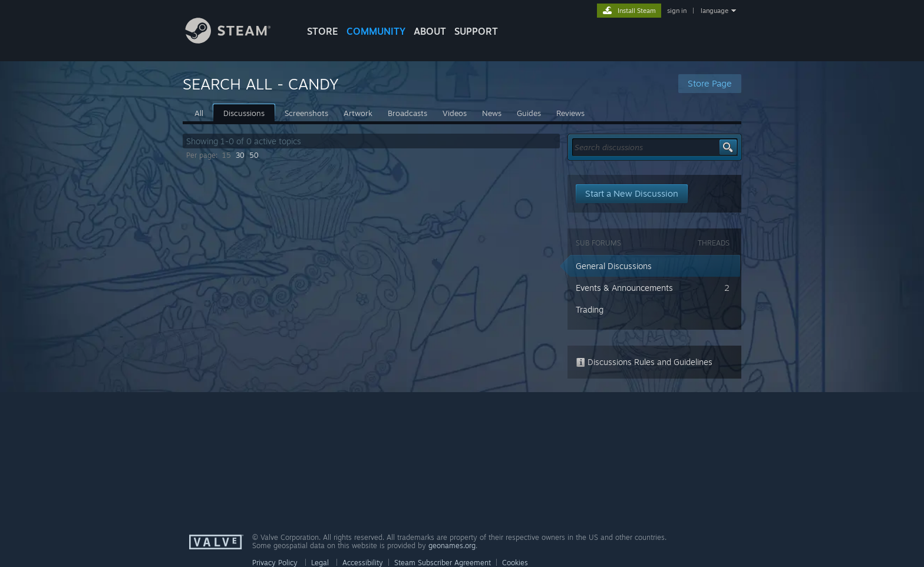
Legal (320, 563)
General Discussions (614, 266)
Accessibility (363, 563)
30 (240, 155)
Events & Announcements (624, 288)
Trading (590, 309)
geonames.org (452, 546)
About (430, 31)
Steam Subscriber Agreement (443, 563)
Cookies (515, 563)
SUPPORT (476, 31)
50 (254, 155)
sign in (677, 11)
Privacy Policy (275, 563)
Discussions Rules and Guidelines (644, 362)
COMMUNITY (376, 31)
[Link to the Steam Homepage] (237, 40)
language (715, 11)
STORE (323, 31)
